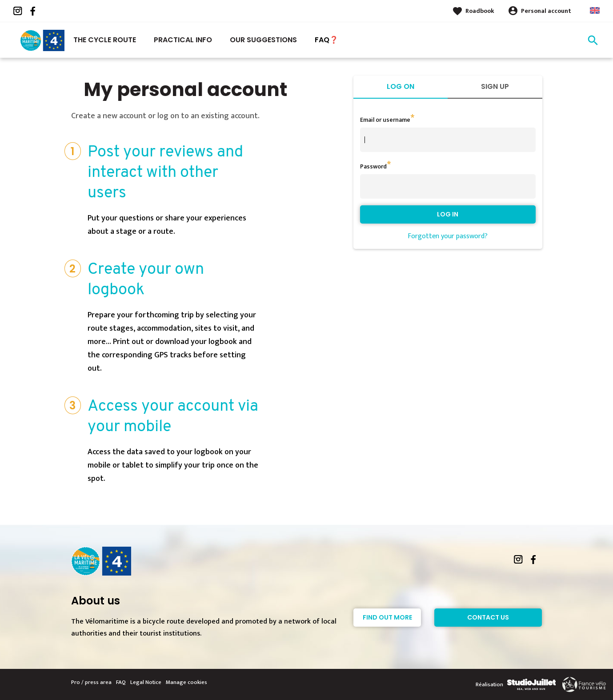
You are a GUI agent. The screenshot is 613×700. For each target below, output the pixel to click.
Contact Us (488, 617)
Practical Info (183, 40)
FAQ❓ (327, 40)
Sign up (495, 86)
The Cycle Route (105, 40)
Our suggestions (263, 40)
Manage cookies (186, 682)
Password (373, 166)
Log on (401, 86)
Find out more (387, 617)
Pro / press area (91, 682)
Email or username (385, 120)
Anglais (595, 10)
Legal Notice (146, 682)
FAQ (121, 682)
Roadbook (480, 11)
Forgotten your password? (448, 236)
